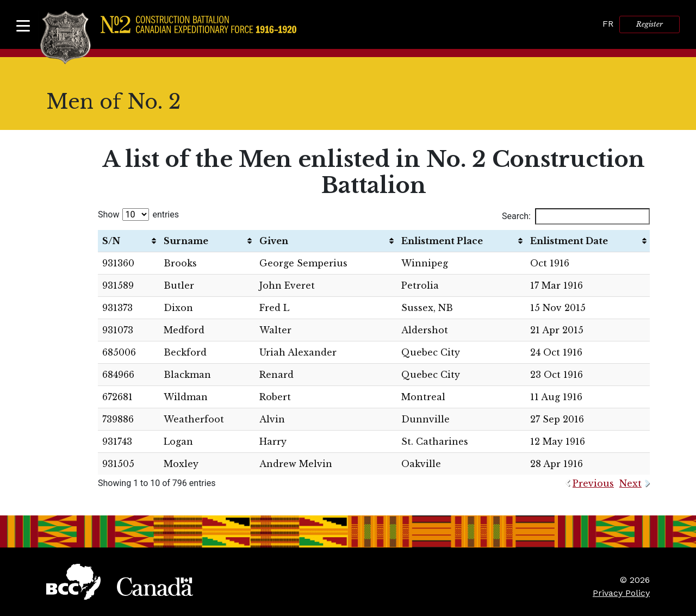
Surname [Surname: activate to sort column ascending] (186, 241)
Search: (576, 216)
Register (650, 24)
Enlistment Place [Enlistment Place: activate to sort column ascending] (442, 241)
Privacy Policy (621, 593)
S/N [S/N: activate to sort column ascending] (111, 241)
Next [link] (630, 483)
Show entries (138, 214)
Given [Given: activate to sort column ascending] (274, 241)
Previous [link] (593, 483)
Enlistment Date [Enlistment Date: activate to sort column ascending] (569, 241)
